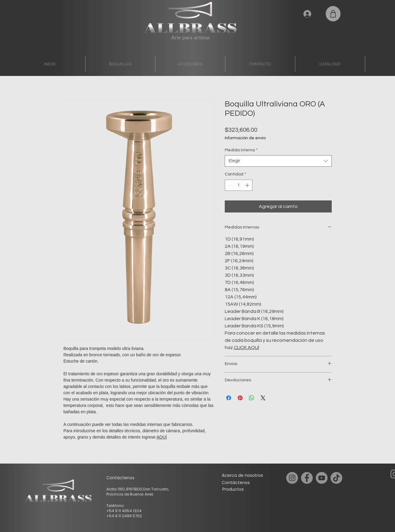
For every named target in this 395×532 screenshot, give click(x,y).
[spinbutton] (239, 185)
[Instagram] (292, 478)
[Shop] (333, 14)
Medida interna (241, 150)
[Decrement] (229, 185)
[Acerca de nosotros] (243, 475)
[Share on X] (263, 398)
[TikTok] (336, 478)
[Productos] (233, 489)
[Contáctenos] (236, 483)
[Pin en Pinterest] (240, 398)
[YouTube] (322, 478)
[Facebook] (307, 478)
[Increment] (248, 185)
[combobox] (278, 161)
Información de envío (245, 138)
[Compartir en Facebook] (229, 398)
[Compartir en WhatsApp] (252, 398)
